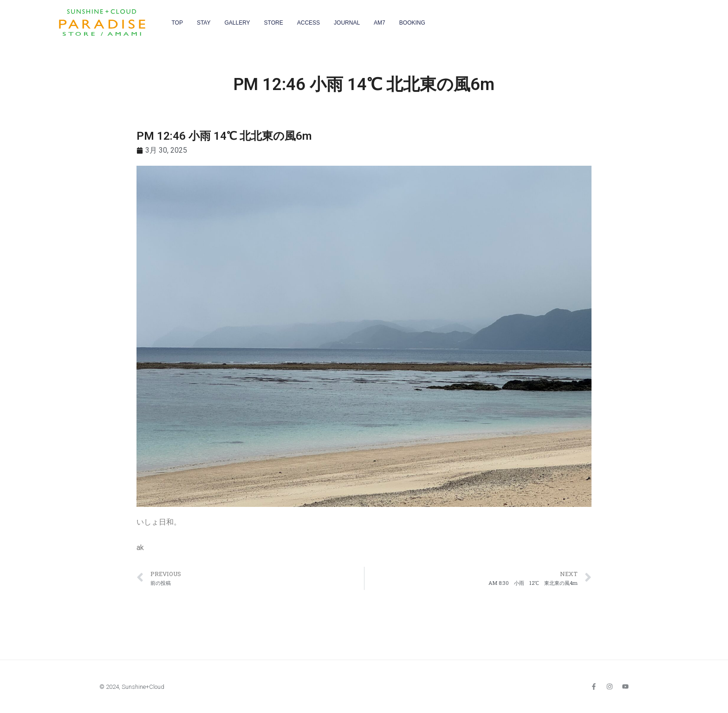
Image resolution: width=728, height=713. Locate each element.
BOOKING (412, 23)
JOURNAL (347, 23)
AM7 (380, 23)
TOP (177, 23)
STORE (274, 23)
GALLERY (237, 23)
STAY (204, 23)
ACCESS (309, 23)
